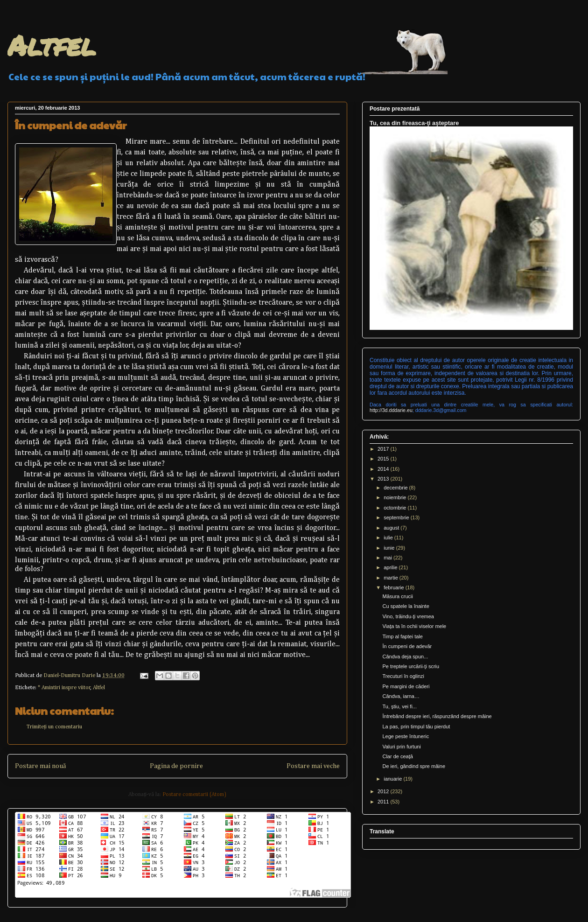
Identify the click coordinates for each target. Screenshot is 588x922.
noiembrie (395, 497)
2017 (384, 449)
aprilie (391, 567)
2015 (384, 459)
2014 (384, 469)
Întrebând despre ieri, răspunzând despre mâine (437, 716)
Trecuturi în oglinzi (403, 676)
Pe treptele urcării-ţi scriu (411, 666)
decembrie (396, 488)
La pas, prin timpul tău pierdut (416, 726)
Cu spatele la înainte (406, 606)
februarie (394, 587)
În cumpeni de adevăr (407, 646)
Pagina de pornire (176, 766)
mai (388, 558)
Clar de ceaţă (397, 756)
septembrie (397, 517)
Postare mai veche (313, 766)
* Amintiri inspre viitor (64, 688)
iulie (389, 538)
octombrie (395, 508)
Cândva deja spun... (405, 657)
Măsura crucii (397, 596)
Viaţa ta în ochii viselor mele (414, 626)
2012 (384, 791)
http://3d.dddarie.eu (391, 410)
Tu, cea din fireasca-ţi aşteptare (414, 123)
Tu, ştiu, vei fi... (399, 706)
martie (392, 578)
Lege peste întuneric (406, 736)
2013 (384, 479)
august (392, 528)
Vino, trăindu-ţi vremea (408, 616)
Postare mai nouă (40, 766)
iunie (390, 548)
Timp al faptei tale (402, 636)
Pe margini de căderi (406, 686)
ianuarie (393, 779)
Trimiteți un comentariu (54, 727)
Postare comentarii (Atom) (194, 795)
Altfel (52, 45)
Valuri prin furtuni (401, 747)
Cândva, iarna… (401, 696)
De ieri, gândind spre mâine (414, 766)
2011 (384, 802)
